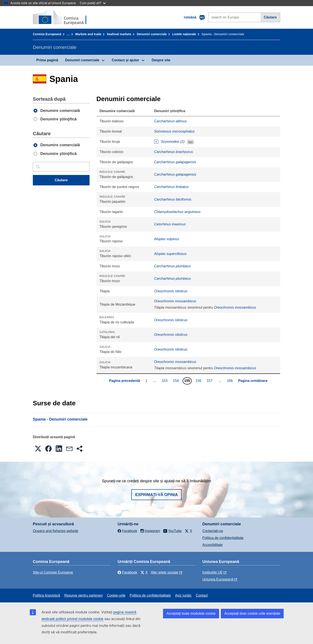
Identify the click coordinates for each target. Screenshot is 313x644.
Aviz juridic (183, 595)
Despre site (161, 60)
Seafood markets (119, 34)
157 (210, 381)
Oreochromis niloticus (171, 291)
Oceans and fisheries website (56, 531)
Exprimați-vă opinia (156, 495)
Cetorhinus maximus (170, 224)
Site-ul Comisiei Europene (53, 572)
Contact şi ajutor (125, 60)
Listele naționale (184, 34)
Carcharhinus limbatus (171, 187)
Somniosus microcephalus (174, 131)
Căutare (270, 17)
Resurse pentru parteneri (84, 595)
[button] (38, 449)
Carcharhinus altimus (170, 121)
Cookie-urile (116, 595)
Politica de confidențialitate (223, 538)
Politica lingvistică (46, 595)
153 (165, 381)
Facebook (127, 572)
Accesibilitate (212, 545)
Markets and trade (88, 34)
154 (176, 381)
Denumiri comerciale (152, 34)
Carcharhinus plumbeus (172, 266)
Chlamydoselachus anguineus (177, 212)
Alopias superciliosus (170, 254)
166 (230, 381)
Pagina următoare (253, 381)
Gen (191, 142)
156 (199, 381)
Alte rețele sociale (165, 572)
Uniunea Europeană (218, 579)
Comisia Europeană (47, 34)
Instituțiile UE (212, 572)
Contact (202, 595)
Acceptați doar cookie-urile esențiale (252, 613)
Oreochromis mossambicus (175, 301)
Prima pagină (47, 60)
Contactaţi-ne (213, 531)
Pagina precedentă (125, 381)
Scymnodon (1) (173, 142)
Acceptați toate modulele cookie (191, 613)
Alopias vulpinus (167, 239)
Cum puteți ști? (93, 3)
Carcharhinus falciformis (173, 199)
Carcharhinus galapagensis (175, 162)
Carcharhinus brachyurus (174, 152)
